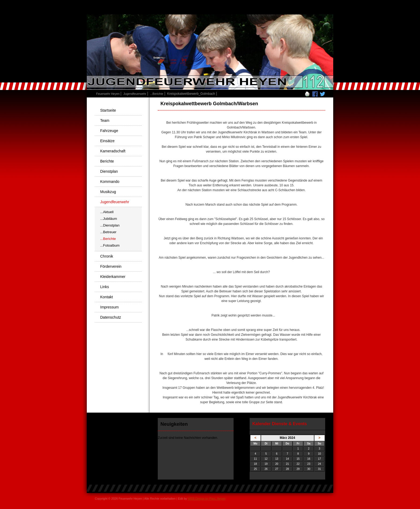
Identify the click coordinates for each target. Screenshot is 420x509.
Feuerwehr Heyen (108, 94)
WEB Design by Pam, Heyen (207, 499)
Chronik (107, 256)
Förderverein (111, 266)
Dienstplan (109, 171)
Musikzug (108, 192)
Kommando (110, 182)
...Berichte (157, 94)
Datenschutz (111, 317)
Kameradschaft (113, 151)
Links (105, 287)
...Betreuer (108, 232)
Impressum (109, 307)
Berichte (107, 161)
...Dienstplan (110, 225)
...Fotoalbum (110, 245)
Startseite (108, 110)
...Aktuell (107, 212)
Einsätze (107, 141)
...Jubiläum (109, 219)
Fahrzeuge (109, 131)
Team (105, 120)
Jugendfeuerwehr (135, 94)
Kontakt (106, 297)
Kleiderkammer (113, 277)
